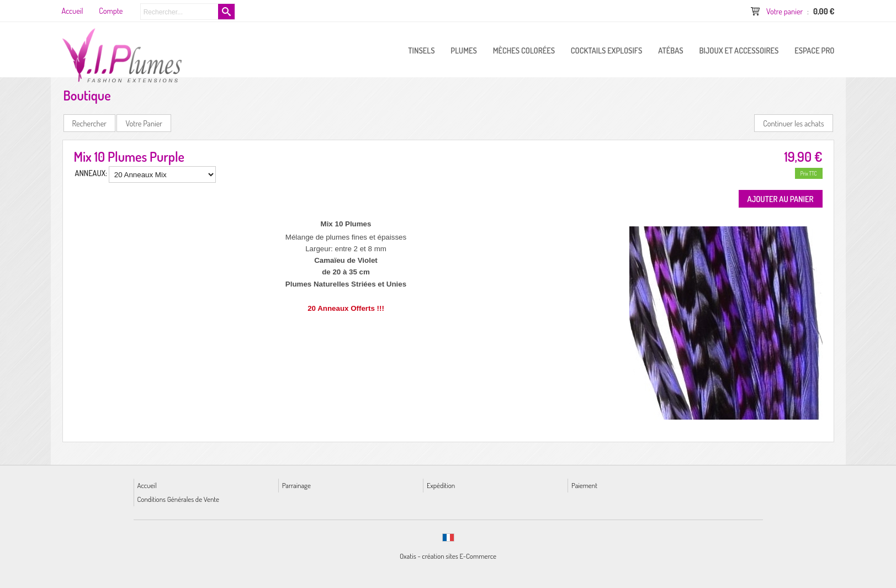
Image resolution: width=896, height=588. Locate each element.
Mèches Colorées (524, 50)
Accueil (147, 485)
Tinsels (421, 50)
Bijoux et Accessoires (739, 50)
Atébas (670, 50)
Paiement (584, 485)
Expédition (441, 485)
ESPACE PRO (814, 50)
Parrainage (296, 485)
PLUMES (464, 50)
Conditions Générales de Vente (178, 499)
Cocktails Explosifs (607, 50)
